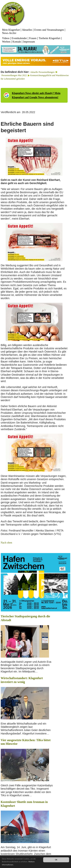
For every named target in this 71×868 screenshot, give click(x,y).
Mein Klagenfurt (11, 30)
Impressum (29, 42)
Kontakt (17, 42)
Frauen (33, 38)
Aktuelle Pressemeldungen (42, 72)
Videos (6, 38)
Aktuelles (27, 30)
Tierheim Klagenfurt (50, 38)
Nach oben (6, 543)
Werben (6, 42)
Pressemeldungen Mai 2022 (14, 75)
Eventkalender (19, 38)
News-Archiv (9, 33)
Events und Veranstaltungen (49, 30)
